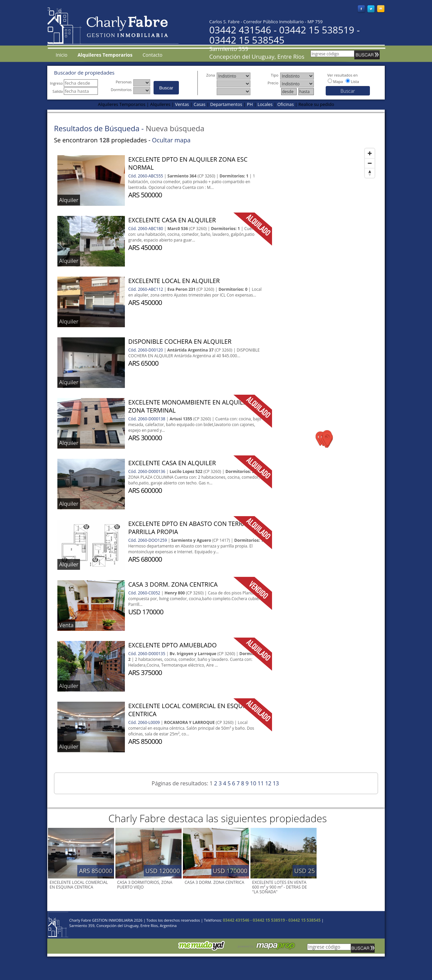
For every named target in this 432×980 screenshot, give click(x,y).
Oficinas (286, 104)
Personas (125, 82)
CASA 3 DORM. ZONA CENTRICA (173, 584)
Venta (66, 625)
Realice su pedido (316, 104)
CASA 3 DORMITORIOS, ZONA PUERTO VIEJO (145, 885)
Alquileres (160, 104)
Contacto (152, 55)
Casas (200, 104)
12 (268, 783)
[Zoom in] (370, 153)
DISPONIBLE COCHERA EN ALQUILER (180, 341)
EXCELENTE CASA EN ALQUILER (172, 220)
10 (253, 783)
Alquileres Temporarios (122, 104)
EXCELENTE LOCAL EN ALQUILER (174, 281)
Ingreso (74, 83)
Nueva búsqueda (175, 128)
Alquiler (69, 200)
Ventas (182, 104)
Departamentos (226, 104)
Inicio (62, 55)
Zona (211, 75)
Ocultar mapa (171, 140)
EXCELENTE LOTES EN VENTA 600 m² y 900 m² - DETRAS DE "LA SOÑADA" (279, 887)
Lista (355, 81)
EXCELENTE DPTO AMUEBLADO (172, 645)
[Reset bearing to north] (370, 173)
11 (261, 783)
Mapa (338, 81)
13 (276, 783)
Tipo (276, 75)
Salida (75, 91)
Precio (274, 83)
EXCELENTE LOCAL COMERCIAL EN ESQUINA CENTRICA (79, 885)
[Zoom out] (370, 163)
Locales (265, 104)
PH (250, 104)
